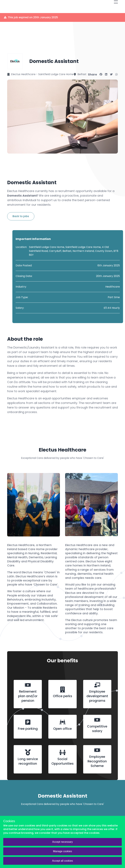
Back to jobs (21, 216)
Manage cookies (63, 851)
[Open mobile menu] (116, 2)
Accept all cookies (62, 861)
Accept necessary (62, 842)
